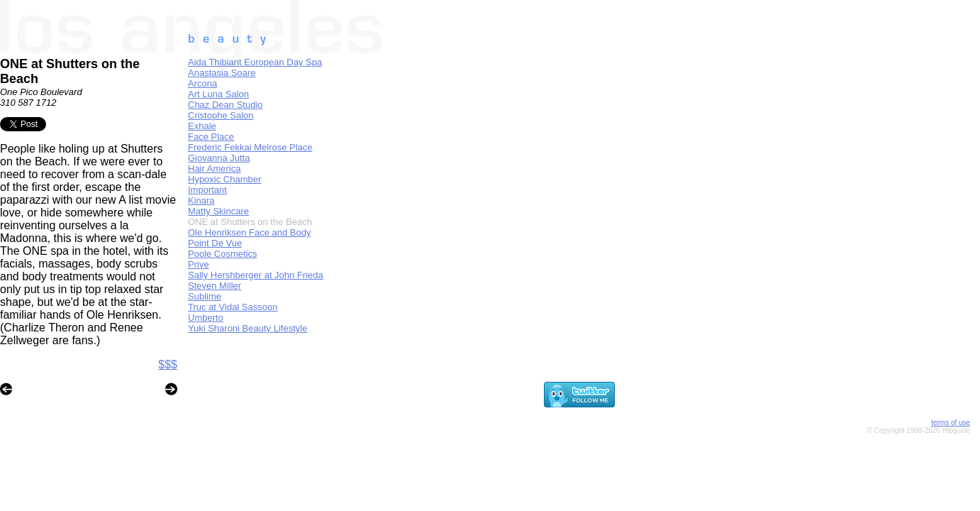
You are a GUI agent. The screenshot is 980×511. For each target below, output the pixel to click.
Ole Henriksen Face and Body (249, 232)
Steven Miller (215, 286)
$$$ (168, 364)
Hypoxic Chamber (224, 179)
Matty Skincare (218, 211)
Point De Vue (215, 243)
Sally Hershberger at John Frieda (256, 275)
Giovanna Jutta (219, 158)
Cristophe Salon (221, 115)
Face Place (211, 137)
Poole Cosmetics (223, 254)
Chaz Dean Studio (225, 105)
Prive (199, 264)
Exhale (202, 126)
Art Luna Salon (218, 94)
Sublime (205, 296)
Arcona (202, 83)
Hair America (214, 169)
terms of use (951, 423)
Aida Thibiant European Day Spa (255, 62)
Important (207, 190)
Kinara (201, 200)
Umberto (206, 318)
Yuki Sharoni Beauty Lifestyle (247, 328)
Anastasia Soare (222, 73)
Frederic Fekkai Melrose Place (250, 147)
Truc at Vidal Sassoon (233, 307)
